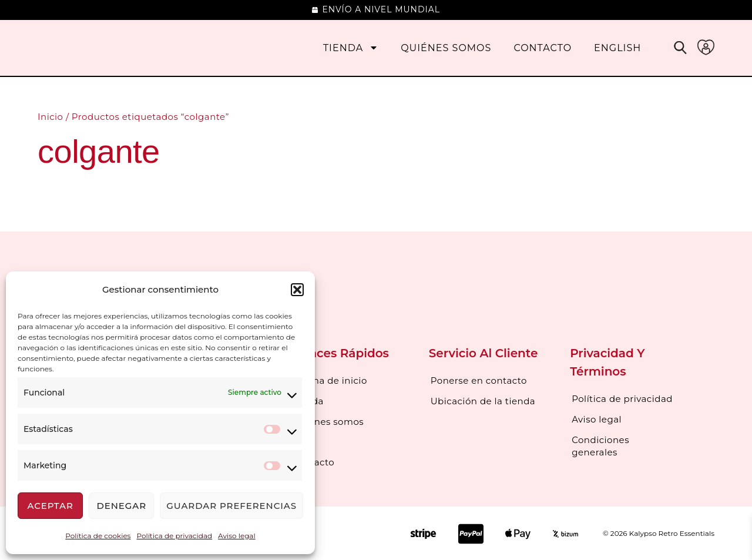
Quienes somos (328, 420)
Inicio (50, 117)
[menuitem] (617, 48)
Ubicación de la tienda (483, 400)
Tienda (351, 48)
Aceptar (50, 506)
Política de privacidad (174, 536)
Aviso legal (237, 536)
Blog (303, 440)
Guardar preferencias (231, 506)
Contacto (543, 48)
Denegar (121, 506)
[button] (297, 290)
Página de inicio (330, 380)
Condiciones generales (600, 445)
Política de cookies (98, 536)
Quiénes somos (446, 48)
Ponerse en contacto (479, 380)
